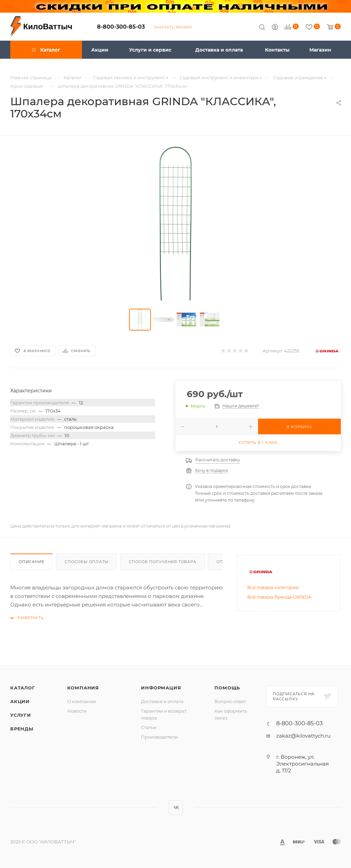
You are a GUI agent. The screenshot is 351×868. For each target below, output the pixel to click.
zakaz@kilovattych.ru (303, 736)
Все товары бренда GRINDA (279, 597)
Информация (161, 688)
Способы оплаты (86, 562)
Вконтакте (176, 807)
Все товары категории (273, 587)
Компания (83, 688)
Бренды (22, 729)
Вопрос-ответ (230, 701)
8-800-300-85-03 (121, 27)
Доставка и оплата (162, 701)
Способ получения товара (162, 562)
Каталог (23, 688)
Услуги (21, 715)
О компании (82, 701)
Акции (20, 701)
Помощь (227, 688)
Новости (77, 711)
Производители (159, 737)
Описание (31, 562)
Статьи (149, 727)
